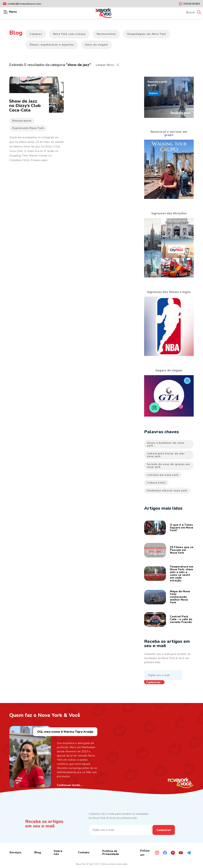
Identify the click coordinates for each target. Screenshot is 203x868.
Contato (84, 852)
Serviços (15, 852)
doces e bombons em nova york (166, 444)
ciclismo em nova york (163, 475)
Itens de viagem (97, 45)
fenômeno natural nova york (167, 491)
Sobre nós (58, 853)
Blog (38, 852)
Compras (36, 34)
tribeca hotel (156, 483)
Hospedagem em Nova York (147, 34)
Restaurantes (106, 34)
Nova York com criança (69, 34)
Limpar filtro (105, 65)
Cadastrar (153, 682)
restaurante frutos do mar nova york (166, 455)
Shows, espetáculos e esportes (52, 45)
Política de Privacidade (111, 853)
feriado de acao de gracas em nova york (168, 466)
